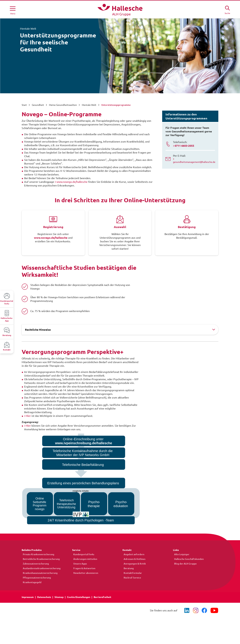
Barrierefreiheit (102, 597)
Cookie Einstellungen (79, 597)
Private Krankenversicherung (37, 554)
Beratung (127, 568)
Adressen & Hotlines (133, 559)
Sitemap (59, 597)
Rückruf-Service (131, 578)
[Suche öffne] (227, 9)
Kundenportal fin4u (83, 554)
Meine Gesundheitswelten (63, 105)
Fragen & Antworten (83, 568)
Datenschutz (44, 597)
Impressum (28, 597)
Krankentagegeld (31, 582)
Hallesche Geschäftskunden (188, 559)
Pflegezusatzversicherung (36, 578)
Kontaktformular (132, 573)
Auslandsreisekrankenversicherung (40, 568)
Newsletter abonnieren (85, 573)
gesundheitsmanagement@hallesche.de (194, 162)
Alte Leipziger (181, 554)
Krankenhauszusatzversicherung (39, 573)
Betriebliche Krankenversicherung (40, 559)
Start (24, 105)
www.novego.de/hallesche (72, 182)
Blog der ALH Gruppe (184, 564)
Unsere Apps (79, 564)
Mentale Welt (89, 105)
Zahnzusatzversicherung (35, 564)
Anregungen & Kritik (134, 564)
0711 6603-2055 (184, 146)
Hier (28, 416)
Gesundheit (38, 105)
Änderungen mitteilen (84, 559)
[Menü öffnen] (13, 10)
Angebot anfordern (133, 554)
